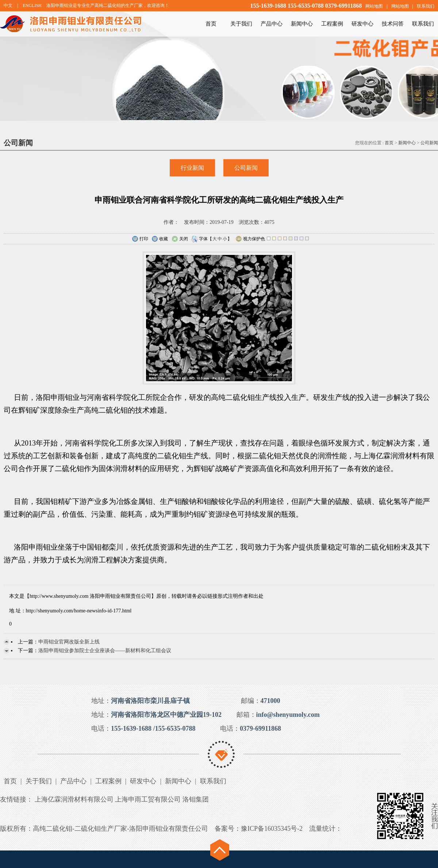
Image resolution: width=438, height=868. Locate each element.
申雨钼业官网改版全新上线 (69, 642)
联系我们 (426, 6)
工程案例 (332, 24)
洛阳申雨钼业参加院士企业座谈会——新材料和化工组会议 (105, 651)
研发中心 (362, 24)
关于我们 (241, 24)
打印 (140, 239)
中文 (8, 5)
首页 (211, 24)
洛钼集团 (196, 799)
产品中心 (272, 24)
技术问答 (393, 24)
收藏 (160, 239)
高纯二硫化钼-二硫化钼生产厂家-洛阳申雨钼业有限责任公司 (120, 829)
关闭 (180, 239)
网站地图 (374, 6)
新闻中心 (302, 24)
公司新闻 (429, 143)
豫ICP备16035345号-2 (272, 829)
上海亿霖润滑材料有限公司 (74, 799)
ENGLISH (32, 5)
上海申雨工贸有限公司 (148, 799)
